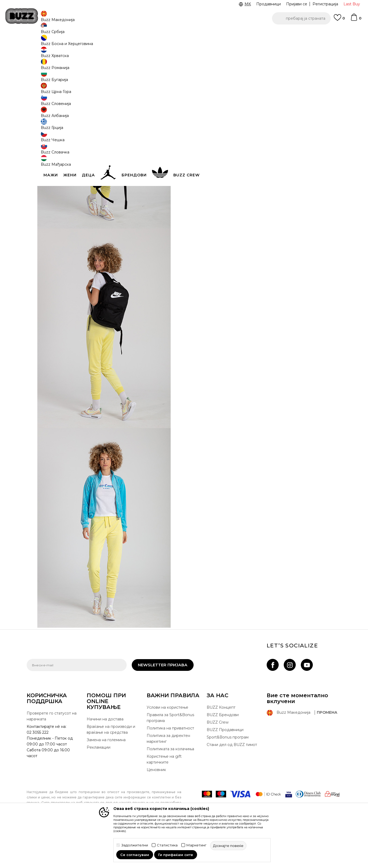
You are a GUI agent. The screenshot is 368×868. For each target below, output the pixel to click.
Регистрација (325, 4)
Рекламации (99, 787)
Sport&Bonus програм (228, 777)
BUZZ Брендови (223, 754)
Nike (267, 65)
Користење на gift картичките (164, 799)
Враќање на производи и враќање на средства (111, 769)
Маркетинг (196, 845)
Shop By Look (71, 43)
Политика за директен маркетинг (168, 778)
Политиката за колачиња (170, 788)
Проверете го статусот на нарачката (52, 756)
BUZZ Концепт (221, 747)
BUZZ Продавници (225, 769)
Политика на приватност (170, 768)
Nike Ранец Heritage (285, 73)
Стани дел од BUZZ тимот (232, 784)
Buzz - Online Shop (42, 43)
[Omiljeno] (339, 20)
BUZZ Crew (218, 762)
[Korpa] (356, 20)
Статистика (167, 845)
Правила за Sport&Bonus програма (170, 757)
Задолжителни (135, 845)
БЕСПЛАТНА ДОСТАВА (204, 34)
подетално (223, 141)
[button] (301, 18)
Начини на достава (105, 759)
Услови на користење (167, 747)
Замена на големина (106, 779)
